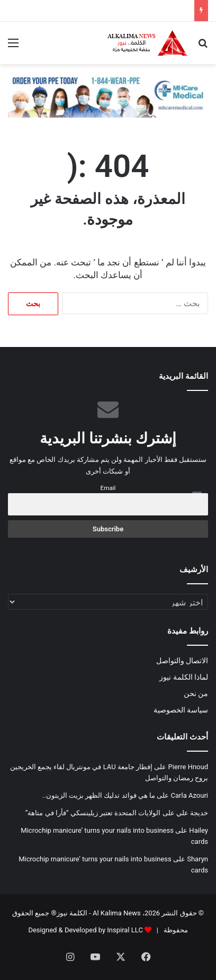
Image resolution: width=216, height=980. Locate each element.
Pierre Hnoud (188, 767)
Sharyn (197, 859)
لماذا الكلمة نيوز (184, 677)
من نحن (196, 693)
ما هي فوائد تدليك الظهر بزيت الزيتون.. (99, 795)
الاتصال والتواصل (182, 661)
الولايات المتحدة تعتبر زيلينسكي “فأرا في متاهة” (93, 813)
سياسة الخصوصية (181, 710)
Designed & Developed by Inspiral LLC (85, 930)
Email (108, 488)
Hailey (199, 830)
